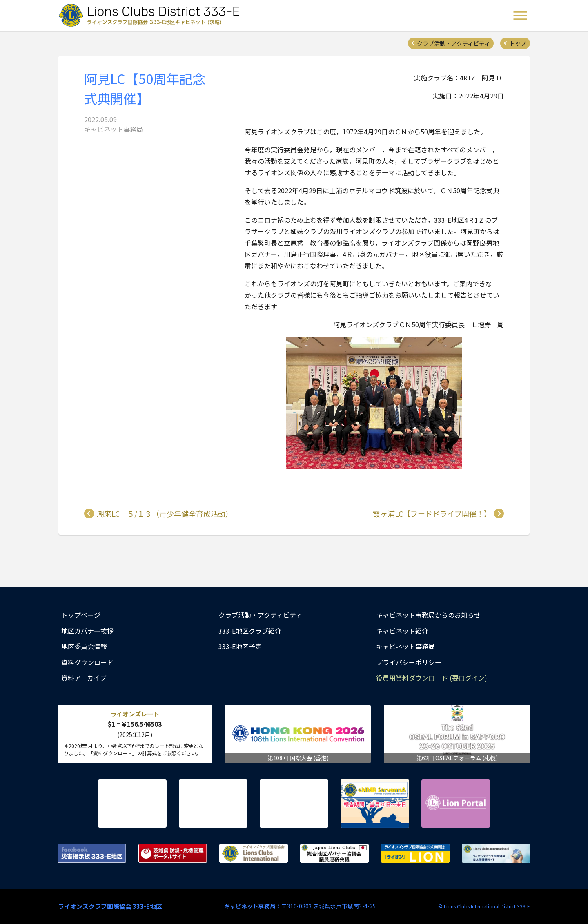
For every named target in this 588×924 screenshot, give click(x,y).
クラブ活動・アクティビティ (453, 43)
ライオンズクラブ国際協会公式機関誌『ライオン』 (415, 853)
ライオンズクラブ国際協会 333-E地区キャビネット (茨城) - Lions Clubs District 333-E (151, 16)
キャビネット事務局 (405, 646)
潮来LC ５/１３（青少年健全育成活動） (165, 513)
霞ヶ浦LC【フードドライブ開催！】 (432, 513)
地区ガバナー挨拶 (87, 631)
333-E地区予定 (240, 646)
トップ (518, 43)
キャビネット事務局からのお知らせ (428, 615)
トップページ (81, 615)
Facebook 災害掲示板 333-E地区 (92, 853)
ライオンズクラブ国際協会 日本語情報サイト (496, 853)
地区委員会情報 (84, 646)
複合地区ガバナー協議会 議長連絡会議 (334, 853)
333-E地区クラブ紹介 (250, 631)
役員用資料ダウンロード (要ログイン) (432, 678)
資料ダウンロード (87, 662)
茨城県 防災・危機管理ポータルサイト (173, 853)
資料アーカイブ (84, 678)
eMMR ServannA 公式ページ (375, 803)
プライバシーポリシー (409, 662)
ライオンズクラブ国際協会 (254, 853)
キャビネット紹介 (402, 631)
